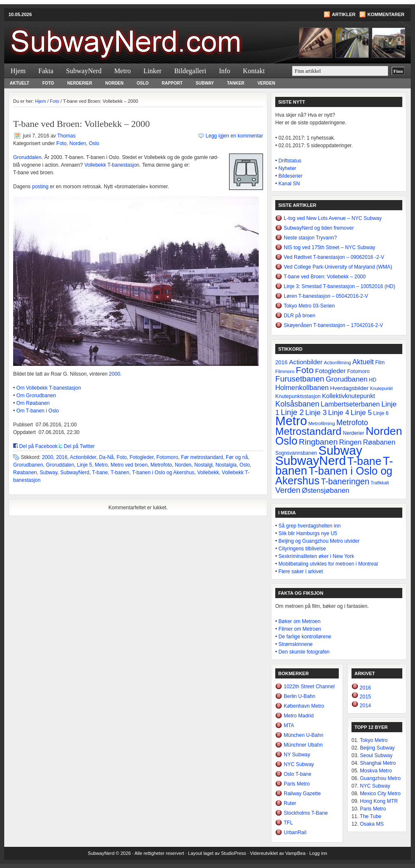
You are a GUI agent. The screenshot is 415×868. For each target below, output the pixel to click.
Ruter (290, 803)
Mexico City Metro (380, 794)
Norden (114, 83)
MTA (289, 725)
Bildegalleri (190, 71)
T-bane (100, 472)
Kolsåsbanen (297, 404)
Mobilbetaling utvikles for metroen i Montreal (328, 564)
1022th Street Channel (309, 687)
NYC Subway (299, 764)
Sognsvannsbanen (296, 453)
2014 (365, 706)
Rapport (172, 83)
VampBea (296, 853)
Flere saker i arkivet (301, 571)
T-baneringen (345, 481)
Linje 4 (339, 413)
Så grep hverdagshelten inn (310, 526)
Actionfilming (338, 363)
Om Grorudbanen (36, 396)
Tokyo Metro (374, 740)
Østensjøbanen (326, 490)
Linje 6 (381, 413)
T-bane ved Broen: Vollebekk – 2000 (325, 277)
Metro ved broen (129, 465)
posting (40, 187)
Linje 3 (316, 412)
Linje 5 (84, 465)
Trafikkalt (380, 483)
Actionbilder (83, 457)
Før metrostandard (202, 457)
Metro (123, 71)
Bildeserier (291, 176)
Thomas (66, 136)
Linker (153, 71)
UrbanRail (295, 832)
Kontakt (254, 71)
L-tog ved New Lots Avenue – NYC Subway (333, 218)
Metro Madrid (299, 716)
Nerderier (80, 83)
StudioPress (234, 853)
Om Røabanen (33, 403)
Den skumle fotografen (304, 652)
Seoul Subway (376, 755)
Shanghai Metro (378, 763)
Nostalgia (226, 465)
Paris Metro (297, 784)
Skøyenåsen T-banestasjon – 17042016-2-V (333, 325)
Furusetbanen (300, 379)
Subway (205, 83)
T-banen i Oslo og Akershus (163, 472)
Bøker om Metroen (300, 621)
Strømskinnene (296, 644)
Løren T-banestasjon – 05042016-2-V (326, 296)
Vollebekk (208, 472)
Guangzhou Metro (380, 778)
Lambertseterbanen (350, 404)
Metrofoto (161, 465)
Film (380, 363)
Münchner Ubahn (303, 745)
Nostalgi (203, 465)
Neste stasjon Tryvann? (310, 238)
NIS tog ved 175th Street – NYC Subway (329, 247)
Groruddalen (27, 157)
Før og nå (237, 457)
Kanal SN (289, 184)
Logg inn (318, 853)
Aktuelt (19, 83)
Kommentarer (386, 14)
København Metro (304, 706)
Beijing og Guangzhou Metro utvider (319, 541)
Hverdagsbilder (350, 388)
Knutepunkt (382, 388)
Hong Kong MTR (379, 801)
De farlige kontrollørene (305, 637)
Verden (266, 83)
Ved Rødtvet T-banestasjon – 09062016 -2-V (334, 257)
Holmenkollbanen (302, 387)
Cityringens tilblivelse (302, 549)
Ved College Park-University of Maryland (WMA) (338, 267)
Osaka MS (372, 824)
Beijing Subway (377, 748)
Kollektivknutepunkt (348, 396)
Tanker (236, 83)
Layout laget (201, 853)
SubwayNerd (106, 36)
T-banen (120, 472)
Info (225, 71)
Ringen (350, 442)
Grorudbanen (28, 465)
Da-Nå (107, 457)
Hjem (18, 71)
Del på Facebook (38, 446)
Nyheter (288, 168)
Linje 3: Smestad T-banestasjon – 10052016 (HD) (339, 286)
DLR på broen (300, 316)
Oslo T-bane (297, 774)
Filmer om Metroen (300, 629)
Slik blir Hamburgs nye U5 (308, 533)
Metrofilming (321, 423)
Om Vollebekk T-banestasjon (49, 388)
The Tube (371, 816)
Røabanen (25, 472)
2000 (115, 374)
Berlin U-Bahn (300, 696)
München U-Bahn (303, 735)
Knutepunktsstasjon (298, 396)
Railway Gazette (302, 794)
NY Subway (297, 755)
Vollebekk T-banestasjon (112, 165)
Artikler (344, 14)
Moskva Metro (376, 771)
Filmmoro (285, 371)
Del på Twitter (79, 446)
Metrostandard (308, 431)
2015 (365, 697)
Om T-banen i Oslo (38, 411)
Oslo (143, 83)
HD (372, 380)
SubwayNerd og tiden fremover (319, 228)
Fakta (46, 71)
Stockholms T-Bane (306, 813)
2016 (62, 457)
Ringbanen (318, 442)
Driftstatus (290, 161)
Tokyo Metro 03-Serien (309, 306)
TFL (288, 823)
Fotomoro (167, 457)
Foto (48, 83)
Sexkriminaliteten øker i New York (317, 556)
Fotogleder (142, 457)
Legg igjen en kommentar (234, 136)
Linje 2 (292, 412)
